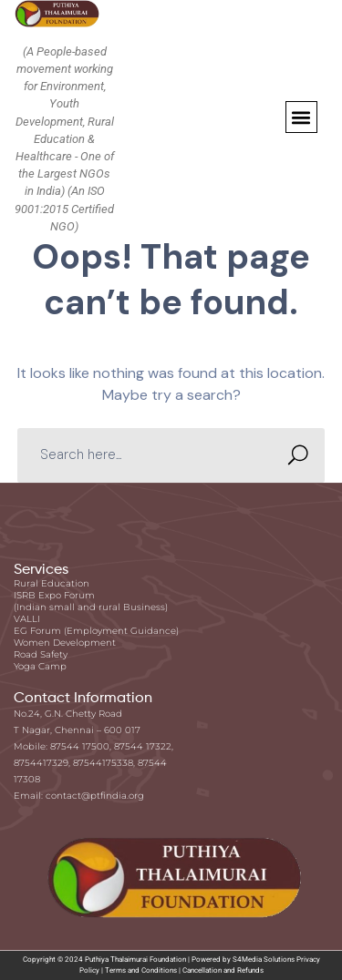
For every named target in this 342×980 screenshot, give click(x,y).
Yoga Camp (40, 666)
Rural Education (52, 583)
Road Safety (41, 654)
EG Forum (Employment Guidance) (96, 631)
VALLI (27, 619)
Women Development (65, 643)
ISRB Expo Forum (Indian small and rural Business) (91, 601)
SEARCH (292, 455)
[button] (301, 117)
